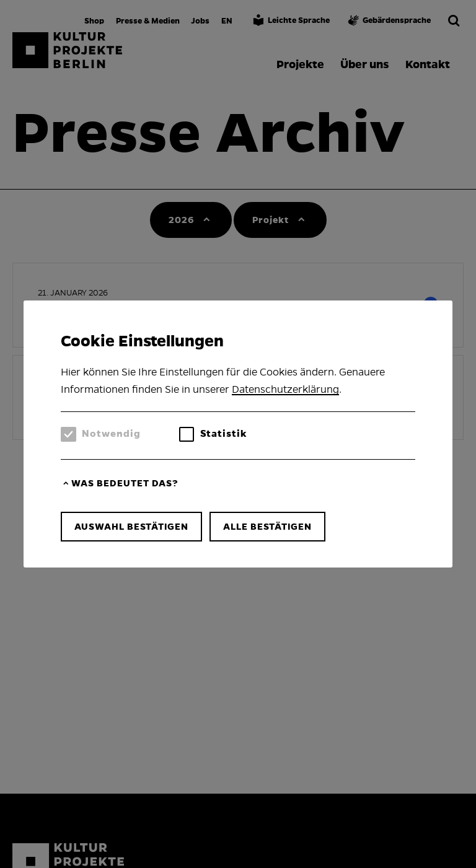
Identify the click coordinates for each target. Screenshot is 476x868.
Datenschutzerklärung (285, 390)
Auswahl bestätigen (131, 527)
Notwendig (111, 433)
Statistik (223, 433)
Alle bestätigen (267, 527)
